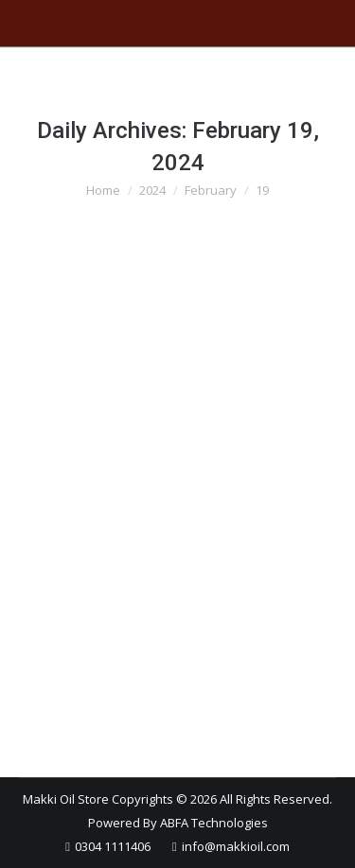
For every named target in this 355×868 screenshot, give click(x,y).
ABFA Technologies (214, 823)
